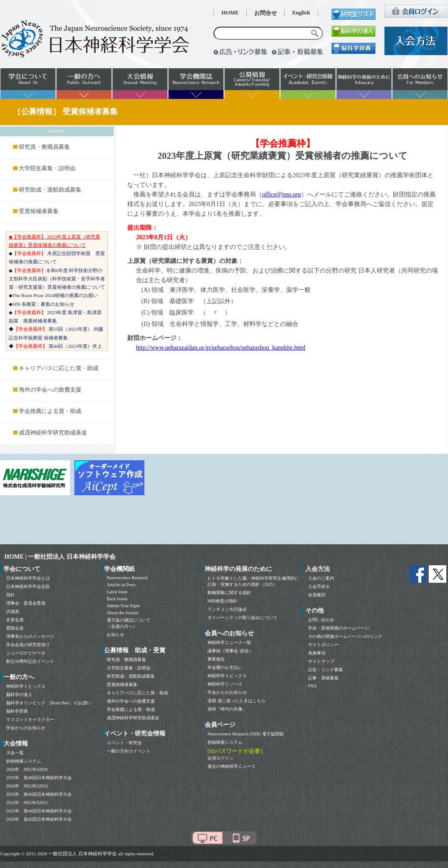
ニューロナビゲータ (26, 653)
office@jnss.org (282, 194)
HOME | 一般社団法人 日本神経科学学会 (60, 557)
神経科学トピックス (26, 686)
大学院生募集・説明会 (47, 168)
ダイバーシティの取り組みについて (242, 618)
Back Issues (117, 599)
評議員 (13, 611)
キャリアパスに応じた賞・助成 (59, 368)
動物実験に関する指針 (229, 593)
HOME (230, 13)
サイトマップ (321, 661)
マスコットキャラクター (30, 719)
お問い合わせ (321, 620)
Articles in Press (121, 585)
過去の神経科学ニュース (231, 766)
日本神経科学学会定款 (28, 586)
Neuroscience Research (127, 578)
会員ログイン (220, 758)
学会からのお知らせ (26, 728)
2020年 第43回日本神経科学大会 (39, 819)
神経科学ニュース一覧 (229, 642)
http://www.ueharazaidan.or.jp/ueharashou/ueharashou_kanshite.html (221, 348)
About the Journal (122, 613)
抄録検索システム (24, 761)
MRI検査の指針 (222, 601)
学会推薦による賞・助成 (50, 411)
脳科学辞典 (17, 711)
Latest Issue (117, 592)
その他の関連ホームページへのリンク (345, 636)
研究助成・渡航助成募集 (50, 190)
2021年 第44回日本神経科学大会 (39, 811)
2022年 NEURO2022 (27, 803)
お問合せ (266, 13)
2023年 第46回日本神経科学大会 (39, 794)
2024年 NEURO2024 (27, 786)
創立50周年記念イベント (30, 661)
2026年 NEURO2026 (27, 769)
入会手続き (319, 586)
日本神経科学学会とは (28, 578)
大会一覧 (15, 753)
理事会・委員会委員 (26, 603)
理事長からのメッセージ (30, 636)
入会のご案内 (321, 578)
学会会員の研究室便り (28, 645)
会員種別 (317, 595)
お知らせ (115, 635)
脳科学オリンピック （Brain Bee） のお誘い (49, 703)
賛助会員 (15, 628)
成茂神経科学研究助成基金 (53, 433)
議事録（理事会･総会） (230, 651)
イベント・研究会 (124, 743)
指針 (10, 595)
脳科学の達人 (19, 695)
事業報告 (216, 659)
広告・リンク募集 (325, 670)
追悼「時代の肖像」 (227, 709)
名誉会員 (15, 620)
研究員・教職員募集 (44, 147)
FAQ (312, 686)
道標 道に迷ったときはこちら (236, 701)
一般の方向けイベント (129, 751)
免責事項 (317, 653)
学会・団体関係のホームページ (339, 628)
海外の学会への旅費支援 (50, 390)
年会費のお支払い (225, 667)
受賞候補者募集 (39, 211)
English (301, 13)
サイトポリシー (323, 645)
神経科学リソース (225, 684)
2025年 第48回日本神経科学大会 (39, 778)
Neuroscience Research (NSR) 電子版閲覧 (246, 734)
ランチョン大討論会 (227, 609)
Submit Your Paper (123, 606)
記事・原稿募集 (323, 678)
